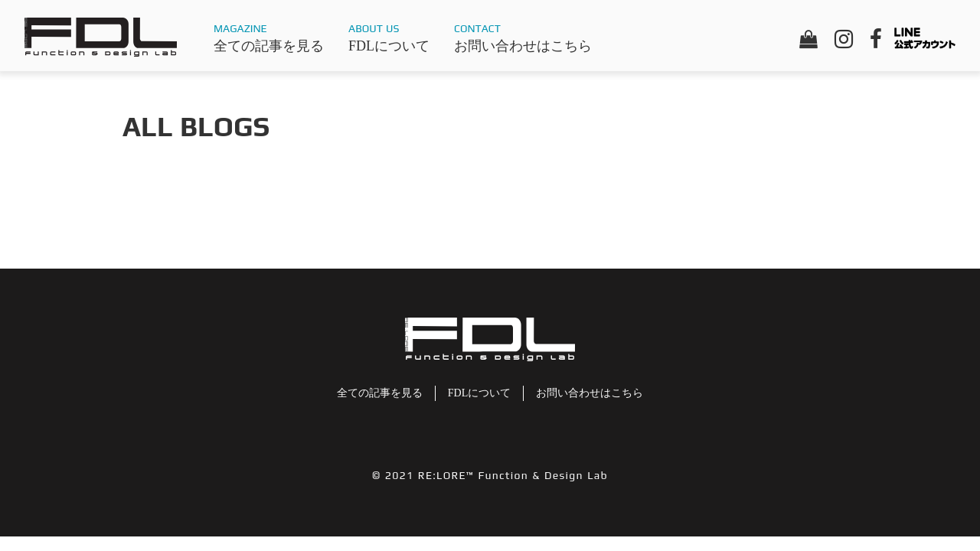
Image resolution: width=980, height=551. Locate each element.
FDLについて (389, 46)
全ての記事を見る (269, 46)
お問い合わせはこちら (523, 46)
